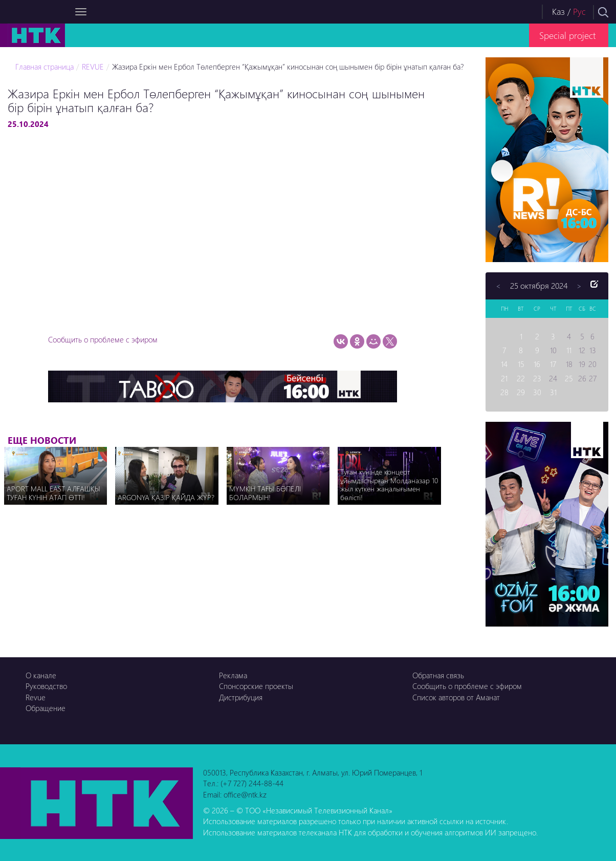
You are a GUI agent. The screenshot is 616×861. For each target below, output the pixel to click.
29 (521, 392)
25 (569, 378)
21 (504, 378)
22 (521, 378)
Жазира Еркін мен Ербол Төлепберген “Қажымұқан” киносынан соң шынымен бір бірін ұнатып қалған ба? (288, 67)
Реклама (233, 675)
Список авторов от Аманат (456, 697)
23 (537, 378)
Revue (36, 697)
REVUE (93, 67)
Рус (579, 12)
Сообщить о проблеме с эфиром (103, 339)
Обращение (46, 708)
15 (521, 364)
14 (504, 364)
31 (553, 392)
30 (537, 392)
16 (537, 364)
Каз (558, 12)
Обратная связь (438, 675)
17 (553, 364)
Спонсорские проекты (256, 686)
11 (569, 350)
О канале (41, 675)
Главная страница (45, 67)
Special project (567, 35)
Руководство (46, 686)
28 (504, 392)
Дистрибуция (241, 697)
